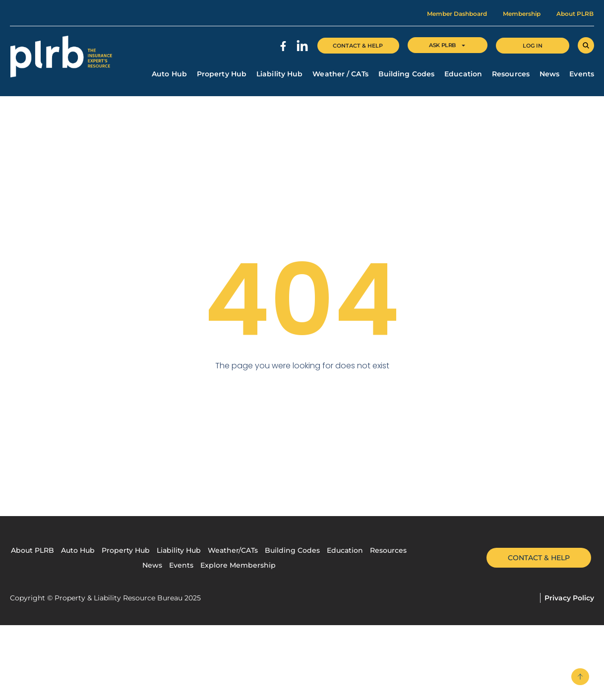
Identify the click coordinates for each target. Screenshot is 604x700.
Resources (511, 74)
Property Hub (222, 74)
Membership (522, 14)
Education (463, 74)
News (549, 74)
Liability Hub (279, 74)
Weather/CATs (233, 550)
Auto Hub (169, 74)
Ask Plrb (448, 45)
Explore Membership (238, 565)
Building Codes (406, 74)
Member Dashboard (457, 14)
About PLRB (575, 14)
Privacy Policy (569, 598)
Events (582, 74)
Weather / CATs (340, 74)
